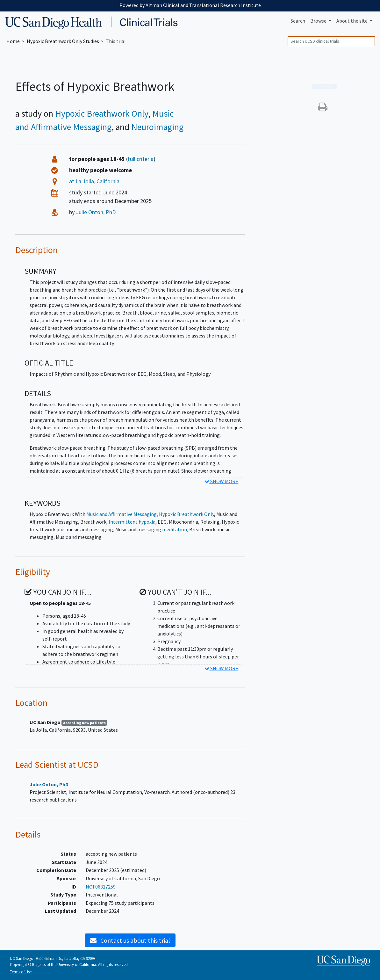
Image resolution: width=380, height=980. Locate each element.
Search (298, 21)
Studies (63, 41)
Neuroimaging (157, 127)
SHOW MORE (221, 481)
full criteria (141, 159)
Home (13, 41)
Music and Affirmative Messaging (122, 514)
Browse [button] (319, 21)
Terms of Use (21, 972)
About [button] (352, 21)
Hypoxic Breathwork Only (102, 113)
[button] (323, 109)
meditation (175, 529)
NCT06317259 (101, 887)
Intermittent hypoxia (132, 522)
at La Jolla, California (94, 181)
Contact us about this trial (130, 940)
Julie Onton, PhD (96, 212)
